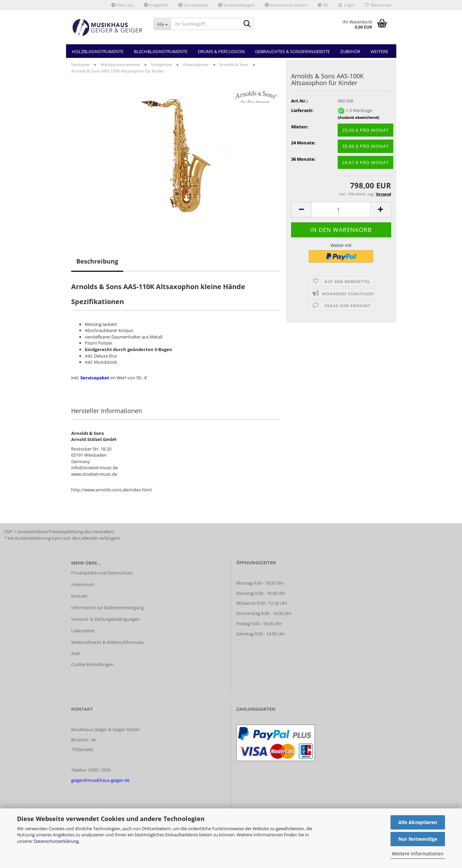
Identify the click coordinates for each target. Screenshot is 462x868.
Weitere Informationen (418, 854)
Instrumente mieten (286, 5)
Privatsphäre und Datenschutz (102, 573)
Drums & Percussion (221, 51)
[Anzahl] (341, 210)
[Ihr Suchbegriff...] (162, 24)
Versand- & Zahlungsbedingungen (105, 619)
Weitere (379, 51)
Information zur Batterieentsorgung (107, 607)
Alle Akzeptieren (418, 822)
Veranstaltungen (236, 5)
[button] (323, 5)
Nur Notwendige (418, 839)
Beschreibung (97, 261)
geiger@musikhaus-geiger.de (100, 780)
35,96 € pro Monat (365, 146)
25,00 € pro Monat (365, 130)
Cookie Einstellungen (92, 664)
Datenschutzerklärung (56, 841)
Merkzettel (378, 5)
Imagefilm (156, 5)
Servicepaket (193, 5)
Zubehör (350, 51)
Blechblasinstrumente (161, 51)
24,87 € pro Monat (365, 162)
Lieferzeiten (83, 631)
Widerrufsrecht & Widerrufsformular (108, 642)
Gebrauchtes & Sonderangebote (292, 51)
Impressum (83, 584)
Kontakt (79, 596)
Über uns (123, 5)
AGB (75, 653)
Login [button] (346, 5)
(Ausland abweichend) (359, 117)
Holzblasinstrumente (98, 51)
